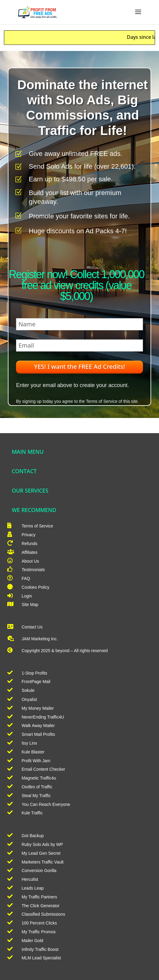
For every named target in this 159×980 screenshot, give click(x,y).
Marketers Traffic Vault (42, 862)
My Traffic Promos (39, 932)
